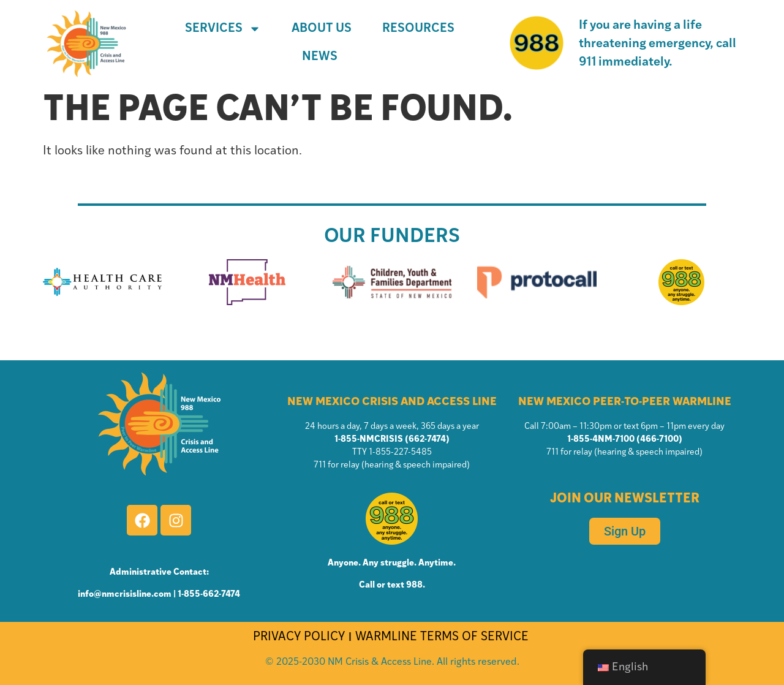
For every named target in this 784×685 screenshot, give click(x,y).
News (320, 57)
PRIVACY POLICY (299, 637)
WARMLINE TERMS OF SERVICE (443, 637)
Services (223, 29)
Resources (418, 29)
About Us (322, 29)
